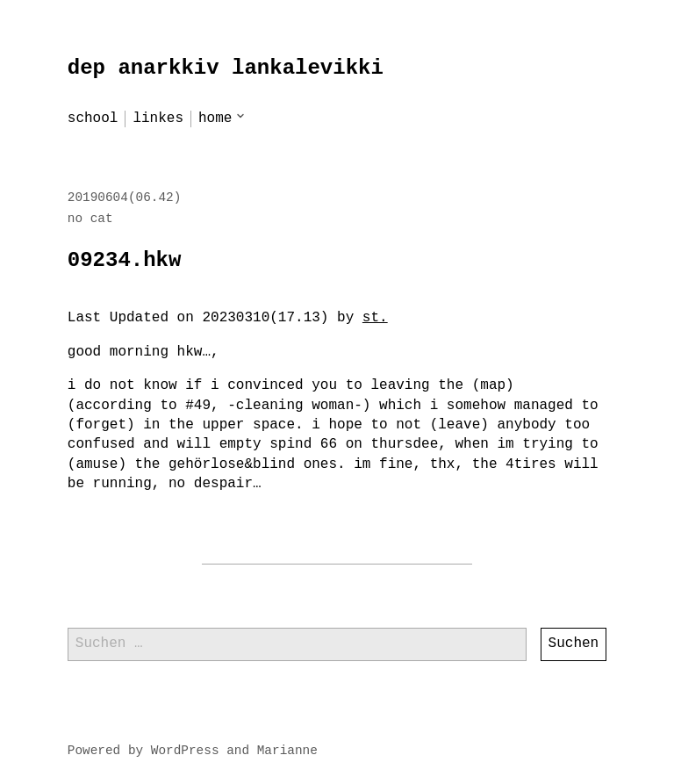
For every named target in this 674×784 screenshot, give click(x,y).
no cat (90, 219)
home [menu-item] (215, 119)
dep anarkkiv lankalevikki (226, 68)
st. (375, 318)
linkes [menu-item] (158, 119)
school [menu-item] (93, 119)
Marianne (287, 751)
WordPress (185, 751)
